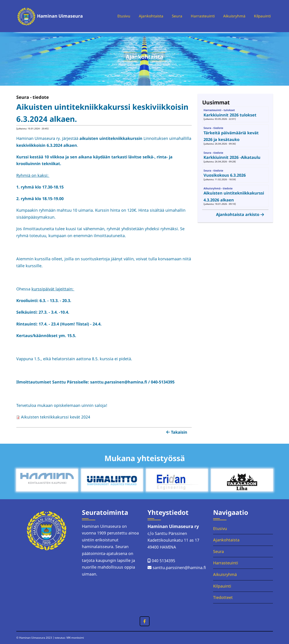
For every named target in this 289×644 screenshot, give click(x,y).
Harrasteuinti (200, 16)
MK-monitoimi (75, 638)
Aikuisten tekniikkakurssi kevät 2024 (53, 417)
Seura (173, 16)
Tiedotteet (223, 597)
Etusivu (118, 16)
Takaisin (179, 432)
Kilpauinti (262, 16)
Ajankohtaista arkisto (238, 214)
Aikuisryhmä (232, 16)
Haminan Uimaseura (60, 16)
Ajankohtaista (146, 16)
